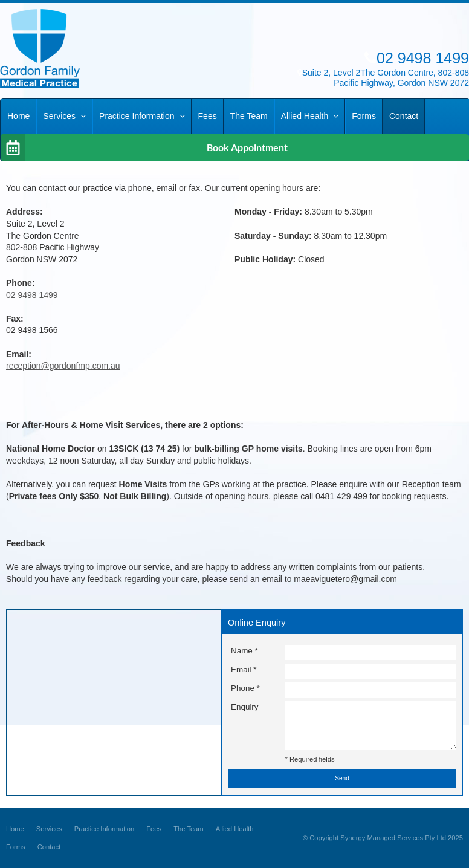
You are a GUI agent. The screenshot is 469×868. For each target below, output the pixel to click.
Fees (154, 829)
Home (15, 829)
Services (49, 829)
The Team (189, 829)
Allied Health (235, 829)
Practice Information (105, 829)
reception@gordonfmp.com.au (63, 366)
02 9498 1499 (32, 295)
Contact (49, 847)
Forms (16, 847)
